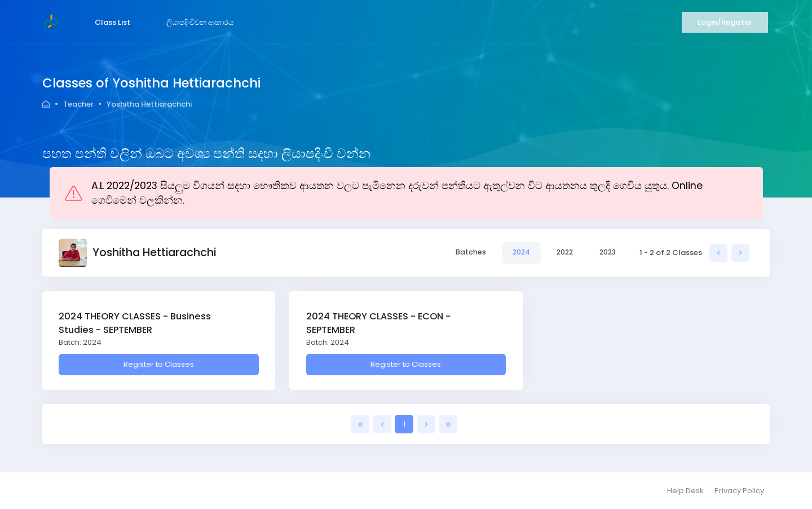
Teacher (78, 104)
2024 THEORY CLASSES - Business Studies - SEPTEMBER (135, 323)
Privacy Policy (739, 491)
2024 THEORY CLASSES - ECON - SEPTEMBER (378, 323)
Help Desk (685, 491)
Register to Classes (159, 364)
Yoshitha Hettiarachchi (149, 104)
